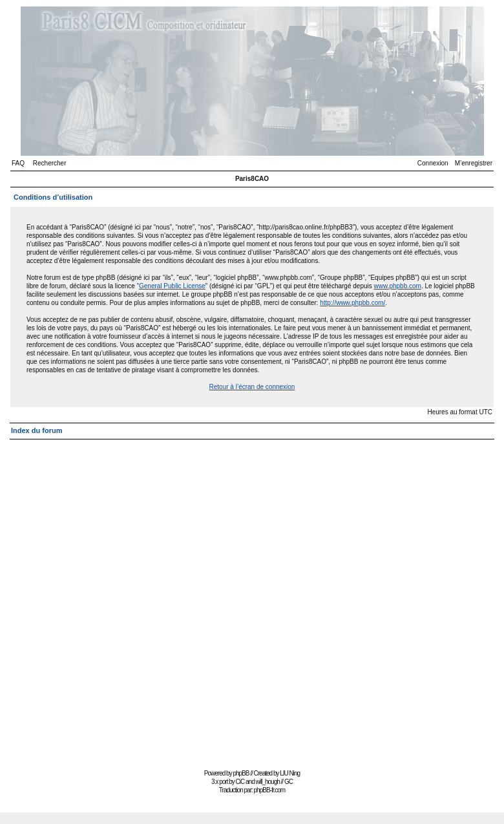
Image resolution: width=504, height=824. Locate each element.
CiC (240, 782)
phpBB (241, 773)
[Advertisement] (152, 598)
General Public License (172, 286)
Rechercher (50, 163)
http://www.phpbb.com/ (352, 303)
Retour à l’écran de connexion (252, 387)
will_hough (268, 782)
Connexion (433, 163)
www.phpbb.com (398, 286)
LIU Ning (290, 773)
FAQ (18, 163)
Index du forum (37, 430)
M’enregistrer (474, 163)
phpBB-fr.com (270, 790)
